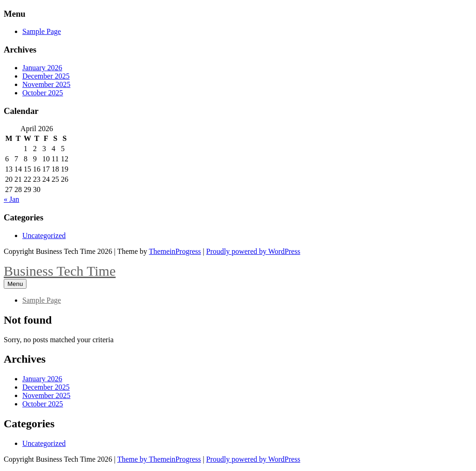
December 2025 (46, 76)
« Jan (11, 199)
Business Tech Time (60, 271)
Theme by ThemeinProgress (159, 459)
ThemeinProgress (175, 251)
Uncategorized (44, 235)
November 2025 (46, 84)
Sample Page (42, 31)
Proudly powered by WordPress (253, 251)
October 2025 (43, 93)
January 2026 (42, 68)
